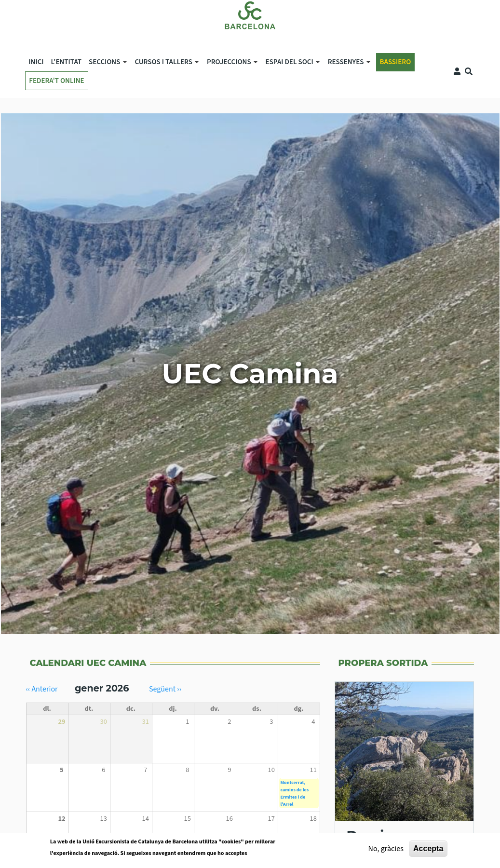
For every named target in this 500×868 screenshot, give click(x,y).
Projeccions (230, 64)
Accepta (428, 851)
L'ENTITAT (66, 62)
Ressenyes (347, 64)
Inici (36, 62)
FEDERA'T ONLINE (56, 81)
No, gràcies (386, 851)
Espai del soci (291, 64)
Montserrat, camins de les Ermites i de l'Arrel (295, 793)
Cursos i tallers (165, 64)
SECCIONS (106, 64)
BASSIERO (396, 62)
